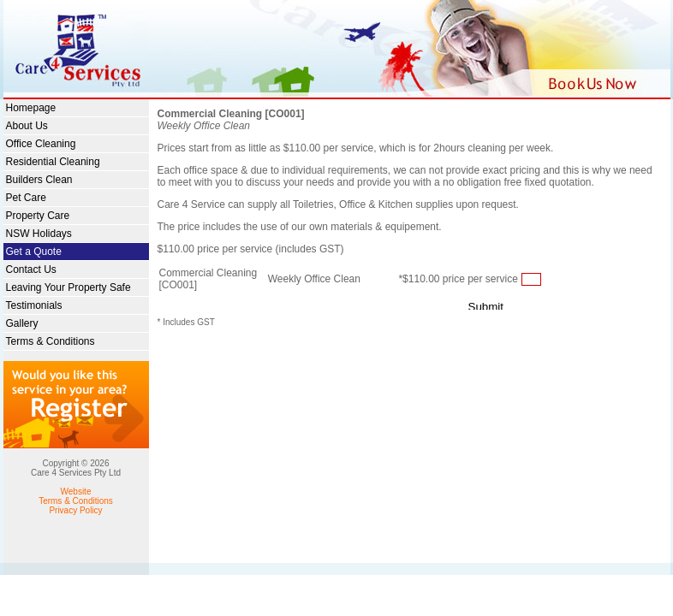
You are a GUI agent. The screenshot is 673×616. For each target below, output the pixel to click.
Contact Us (31, 269)
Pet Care (26, 198)
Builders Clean (39, 180)
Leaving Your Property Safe (68, 287)
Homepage (31, 108)
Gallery (22, 323)
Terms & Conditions (51, 341)
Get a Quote (34, 252)
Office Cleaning (41, 144)
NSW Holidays (39, 234)
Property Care (38, 216)
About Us (27, 126)
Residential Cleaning (53, 162)
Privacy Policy (75, 510)
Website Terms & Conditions (76, 496)
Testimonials (34, 305)
